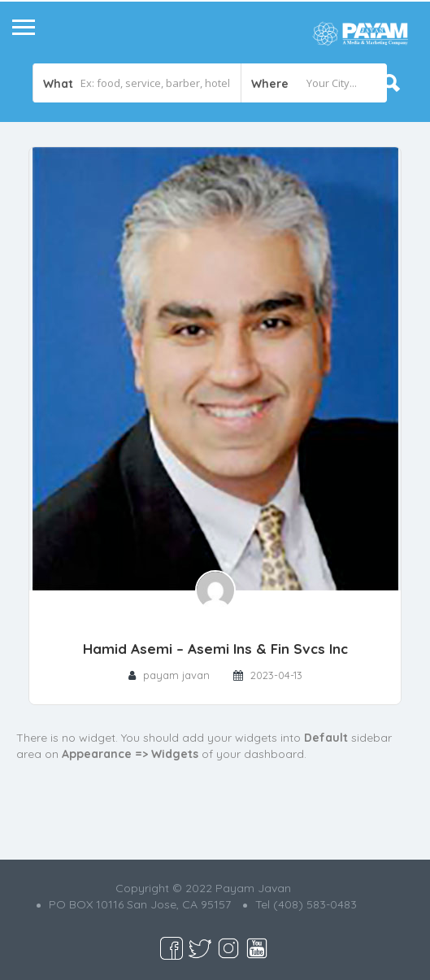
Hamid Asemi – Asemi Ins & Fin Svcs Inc (215, 649)
